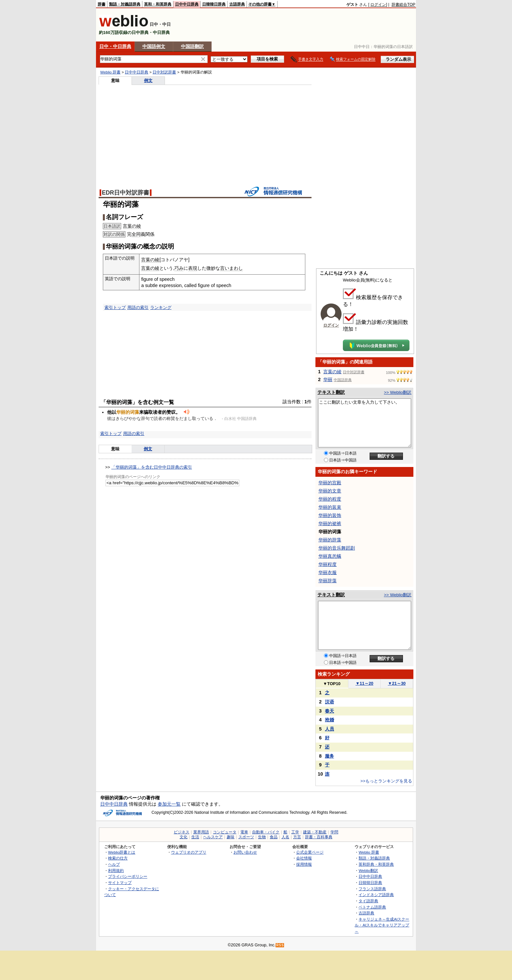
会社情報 (304, 858)
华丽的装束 (330, 507)
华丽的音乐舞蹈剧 (337, 548)
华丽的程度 (330, 499)
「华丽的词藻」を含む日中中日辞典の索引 (152, 467)
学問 (334, 832)
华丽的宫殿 (330, 483)
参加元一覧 (169, 804)
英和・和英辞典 (158, 4)
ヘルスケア (213, 837)
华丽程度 (328, 564)
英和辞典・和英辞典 (376, 864)
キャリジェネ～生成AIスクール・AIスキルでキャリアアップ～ (382, 925)
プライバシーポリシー (128, 876)
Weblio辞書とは (122, 852)
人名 (285, 837)
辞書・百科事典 (319, 837)
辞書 (102, 4)
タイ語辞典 (368, 901)
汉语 (329, 702)
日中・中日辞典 (115, 46)
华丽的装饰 (330, 515)
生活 (195, 837)
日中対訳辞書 (164, 72)
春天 (329, 711)
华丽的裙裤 (330, 523)
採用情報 (304, 864)
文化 (184, 837)
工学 (295, 832)
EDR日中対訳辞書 (126, 193)
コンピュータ (225, 832)
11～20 (365, 683)
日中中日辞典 (187, 4)
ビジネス (182, 832)
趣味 (231, 837)
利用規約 (116, 870)
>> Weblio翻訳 (398, 392)
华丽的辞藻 (330, 540)
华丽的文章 (330, 491)
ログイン (378, 5)
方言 (297, 837)
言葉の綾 (132, 226)
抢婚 (329, 720)
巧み (179, 268)
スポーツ (246, 837)
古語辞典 (237, 4)
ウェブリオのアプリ (189, 852)
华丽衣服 (328, 572)
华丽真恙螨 (330, 556)
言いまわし (232, 268)
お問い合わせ (245, 852)
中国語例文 (154, 46)
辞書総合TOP (403, 5)
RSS (280, 945)
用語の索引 (138, 307)
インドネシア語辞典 (376, 895)
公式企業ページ (310, 852)
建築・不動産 (315, 832)
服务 (329, 756)
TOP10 (332, 684)
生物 (262, 837)
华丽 (328, 379)
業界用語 (201, 832)
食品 (274, 837)
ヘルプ (114, 864)
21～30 (397, 683)
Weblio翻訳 (368, 870)
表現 (193, 268)
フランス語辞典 (372, 889)
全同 (136, 234)
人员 (329, 729)
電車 (244, 832)
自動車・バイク (266, 832)
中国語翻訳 (192, 46)
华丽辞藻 (328, 581)
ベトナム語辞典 (372, 907)
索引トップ (115, 307)
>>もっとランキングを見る (386, 781)
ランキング (161, 307)
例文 (148, 80)
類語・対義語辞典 (125, 4)
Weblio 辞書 (110, 72)
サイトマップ (120, 883)
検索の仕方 (118, 858)
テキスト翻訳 (331, 392)
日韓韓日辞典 (214, 4)
